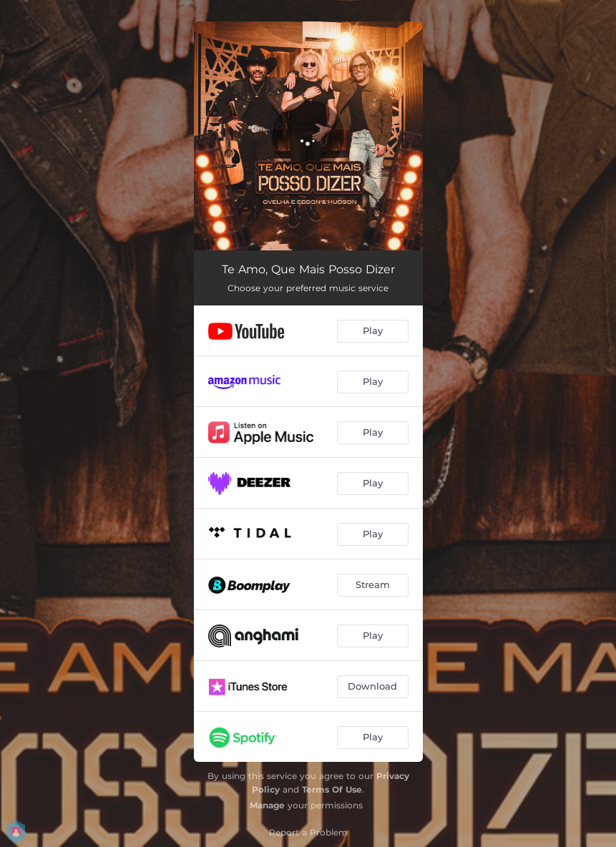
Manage (267, 805)
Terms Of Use (332, 789)
